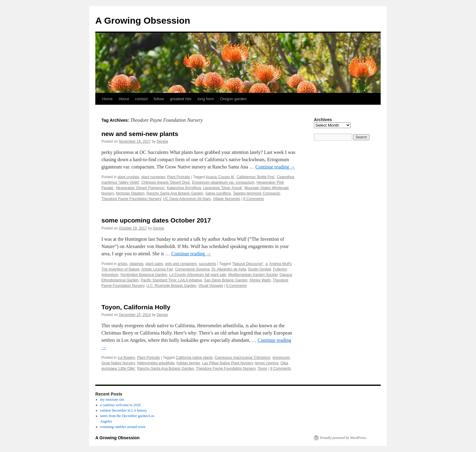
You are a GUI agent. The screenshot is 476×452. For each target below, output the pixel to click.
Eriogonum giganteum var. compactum (223, 182)
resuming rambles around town (123, 427)
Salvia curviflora (218, 193)
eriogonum (281, 358)
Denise (162, 141)
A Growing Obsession (143, 20)
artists (122, 264)
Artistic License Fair (157, 269)
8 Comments (254, 199)
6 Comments (236, 286)
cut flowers (126, 358)
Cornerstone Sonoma (192, 269)
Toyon (262, 369)
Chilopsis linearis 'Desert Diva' (166, 182)
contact (141, 99)
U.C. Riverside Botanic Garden (172, 286)
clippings (136, 264)
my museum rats (112, 399)
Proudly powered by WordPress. (343, 438)
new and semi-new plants (140, 134)
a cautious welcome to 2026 (121, 405)
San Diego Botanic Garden (226, 280)
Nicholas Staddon (130, 193)
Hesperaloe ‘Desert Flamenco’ (140, 188)
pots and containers (181, 264)
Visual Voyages (211, 286)
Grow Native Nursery (118, 363)
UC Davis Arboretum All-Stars (187, 199)
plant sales (154, 264)
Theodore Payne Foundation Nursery (131, 199)
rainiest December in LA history (124, 410)
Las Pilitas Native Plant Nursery (228, 363)
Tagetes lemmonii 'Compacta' (257, 193)
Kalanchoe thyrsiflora (184, 188)
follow (159, 99)
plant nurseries (153, 177)
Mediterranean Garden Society (253, 275)
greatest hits (181, 99)
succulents (207, 264)
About (124, 99)
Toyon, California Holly (136, 307)
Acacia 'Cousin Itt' (220, 177)
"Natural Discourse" (248, 264)
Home (107, 99)
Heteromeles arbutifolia (156, 363)
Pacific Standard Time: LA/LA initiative (171, 280)
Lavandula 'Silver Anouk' (223, 188)
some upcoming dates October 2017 (156, 220)
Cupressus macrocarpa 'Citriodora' (243, 358)
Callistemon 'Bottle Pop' (256, 177)
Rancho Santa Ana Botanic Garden (175, 193)
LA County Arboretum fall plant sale (197, 275)
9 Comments (280, 369)
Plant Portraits (179, 177)
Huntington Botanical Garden (144, 275)
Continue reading (275, 167)
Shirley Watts (260, 280)
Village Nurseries (227, 199)
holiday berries (188, 363)
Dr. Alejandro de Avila (229, 269)
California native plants (194, 358)
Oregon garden (233, 99)
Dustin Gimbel (259, 269)
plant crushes (128, 177)
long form (206, 99)
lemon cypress (267, 363)
